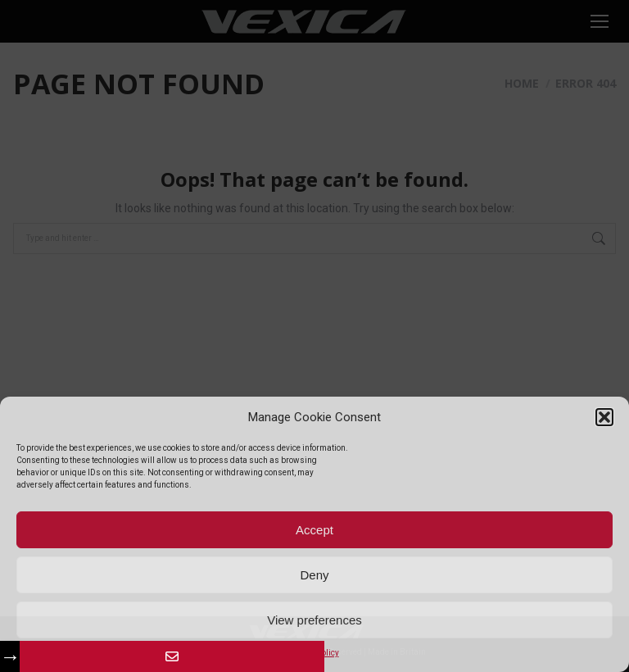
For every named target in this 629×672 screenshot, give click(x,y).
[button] (604, 417)
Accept (314, 530)
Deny (314, 575)
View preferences (314, 620)
